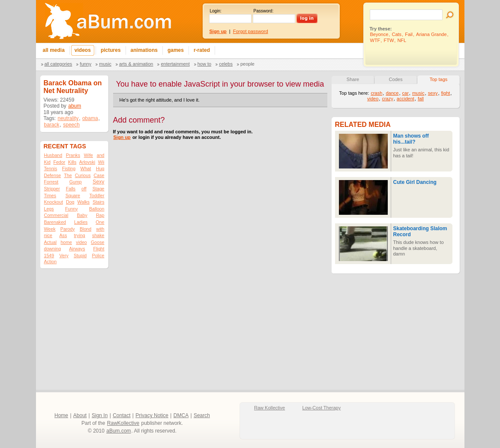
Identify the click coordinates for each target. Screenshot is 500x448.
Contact (121, 415)
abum (75, 106)
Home (61, 415)
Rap (100, 215)
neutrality (68, 118)
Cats (397, 34)
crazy (387, 99)
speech (71, 125)
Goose (97, 242)
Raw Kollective (269, 408)
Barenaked (55, 222)
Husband (53, 155)
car (406, 93)
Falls (71, 189)
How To (204, 64)
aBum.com (118, 431)
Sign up (122, 137)
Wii (101, 162)
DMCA (181, 415)
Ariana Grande (431, 34)
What (86, 168)
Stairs (98, 202)
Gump (76, 182)
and (101, 155)
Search (202, 415)
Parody (68, 229)
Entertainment (175, 64)
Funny (85, 64)
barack (52, 125)
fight (446, 93)
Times (50, 195)
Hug (100, 168)
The (68, 175)
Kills (72, 162)
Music (105, 64)
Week (50, 229)
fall (421, 99)
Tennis (51, 168)
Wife (88, 155)
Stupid (80, 256)
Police (98, 256)
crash (376, 93)
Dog (70, 202)
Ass (63, 235)
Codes (396, 79)
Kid (47, 162)
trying (80, 235)
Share (353, 79)
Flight (99, 249)
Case (99, 175)
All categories (58, 64)
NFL (402, 40)
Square (73, 195)
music (418, 93)
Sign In (100, 415)
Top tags (439, 79)
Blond (85, 229)
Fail (409, 34)
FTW (389, 40)
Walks (84, 202)
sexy (433, 93)
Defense (53, 175)
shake (98, 235)
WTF (375, 40)
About (80, 415)
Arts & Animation (136, 64)
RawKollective (123, 423)
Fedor (59, 162)
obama (90, 118)
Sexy (98, 182)
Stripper (52, 189)
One (100, 222)
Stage (99, 189)
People (247, 64)
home (66, 242)
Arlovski (87, 162)
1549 (49, 256)
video (81, 242)
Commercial (56, 215)
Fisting (69, 168)
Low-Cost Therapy (322, 408)
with (100, 229)
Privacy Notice (152, 415)
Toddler (97, 195)
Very (64, 256)
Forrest (51, 182)
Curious (83, 175)
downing (53, 249)
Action (51, 262)
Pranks (73, 155)
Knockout (54, 202)
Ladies (81, 222)
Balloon (97, 209)
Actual (51, 242)
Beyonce (379, 34)
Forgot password (251, 31)
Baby (82, 215)
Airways (77, 249)
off (84, 189)
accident (406, 99)
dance (392, 93)
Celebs (226, 64)
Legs (49, 209)
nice (48, 235)
